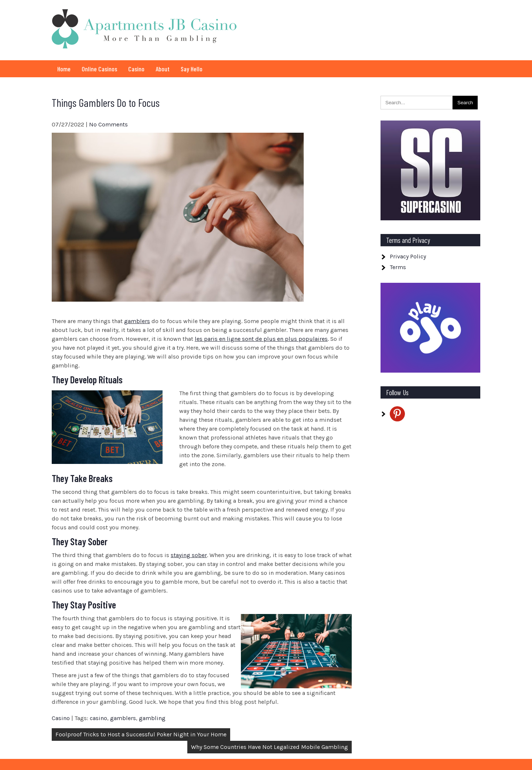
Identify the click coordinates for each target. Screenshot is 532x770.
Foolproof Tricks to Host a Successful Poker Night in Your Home (141, 734)
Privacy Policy (408, 256)
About (163, 69)
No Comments (108, 124)
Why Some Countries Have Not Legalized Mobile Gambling (270, 747)
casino (98, 718)
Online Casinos (99, 69)
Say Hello (192, 69)
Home (64, 69)
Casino (136, 69)
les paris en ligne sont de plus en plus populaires (261, 339)
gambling (152, 718)
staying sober (189, 555)
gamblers (137, 321)
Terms (398, 267)
